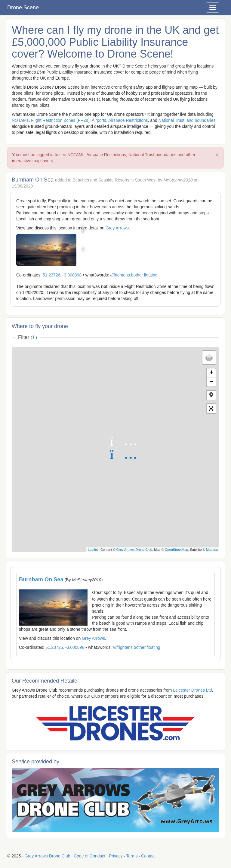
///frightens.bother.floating (134, 275)
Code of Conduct (89, 856)
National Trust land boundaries (187, 120)
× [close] (217, 155)
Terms (132, 856)
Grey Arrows (117, 228)
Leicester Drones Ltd (192, 690)
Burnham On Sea (41, 579)
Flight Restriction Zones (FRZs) (60, 120)
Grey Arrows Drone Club (134, 550)
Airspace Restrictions (128, 120)
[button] (211, 395)
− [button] (211, 382)
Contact (148, 856)
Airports (99, 120)
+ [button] (211, 373)
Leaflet (93, 550)
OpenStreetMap (177, 550)
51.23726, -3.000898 (62, 275)
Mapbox (212, 550)
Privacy (116, 856)
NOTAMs (20, 120)
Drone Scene (23, 8)
